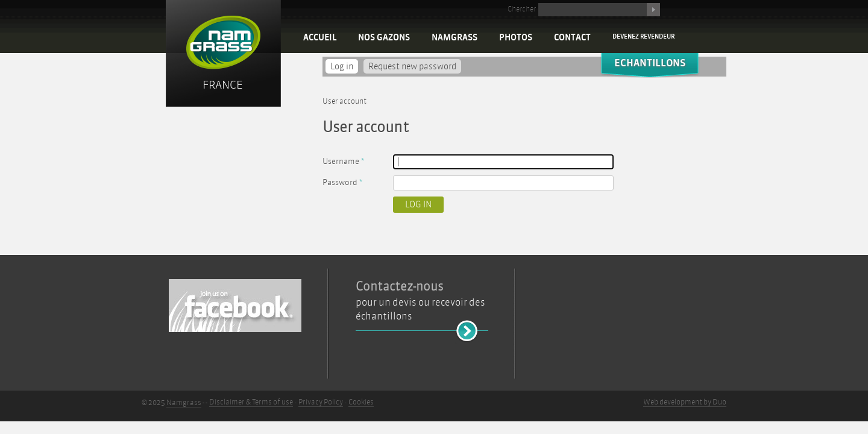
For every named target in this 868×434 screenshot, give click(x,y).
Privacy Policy (321, 402)
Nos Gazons (384, 38)
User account (344, 101)
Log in (344, 67)
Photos (516, 38)
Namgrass (454, 38)
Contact (572, 38)
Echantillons (650, 63)
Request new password (412, 67)
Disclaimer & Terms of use (251, 402)
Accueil (320, 38)
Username (343, 161)
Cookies (361, 402)
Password (342, 182)
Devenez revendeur (643, 36)
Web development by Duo (685, 402)
